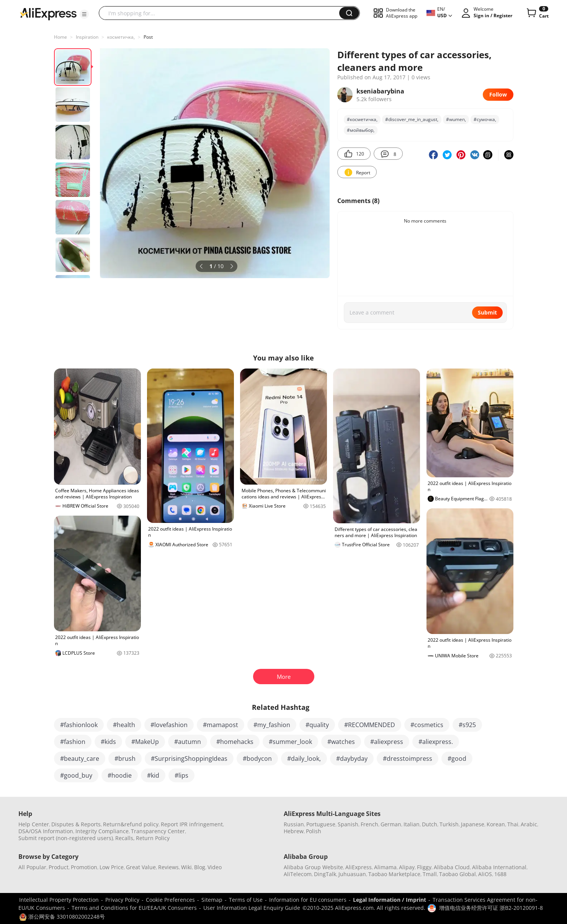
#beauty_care (80, 759)
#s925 (467, 725)
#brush (125, 759)
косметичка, (121, 37)
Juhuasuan (352, 874)
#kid (153, 775)
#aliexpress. (436, 742)
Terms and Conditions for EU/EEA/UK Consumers (134, 908)
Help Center (34, 824)
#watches (341, 742)
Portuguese (321, 824)
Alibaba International (499, 867)
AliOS (485, 874)
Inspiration (87, 37)
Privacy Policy (122, 900)
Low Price (112, 867)
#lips (181, 775)
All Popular (32, 867)
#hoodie (120, 775)
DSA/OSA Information (46, 831)
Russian (294, 824)
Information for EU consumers (308, 900)
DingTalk (325, 874)
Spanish (348, 824)
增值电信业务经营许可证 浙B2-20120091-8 (491, 908)
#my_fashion (272, 725)
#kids (108, 742)
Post (148, 37)
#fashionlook (79, 725)
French (369, 824)
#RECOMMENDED (370, 725)
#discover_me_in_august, (412, 119)
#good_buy (76, 775)
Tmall (430, 874)
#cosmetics (427, 725)
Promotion (84, 867)
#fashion (73, 742)
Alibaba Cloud (452, 867)
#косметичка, (362, 119)
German (391, 824)
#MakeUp (145, 742)
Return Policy (153, 838)
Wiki (186, 867)
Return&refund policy (131, 824)
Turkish (449, 824)
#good (457, 759)
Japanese (473, 824)
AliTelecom (298, 874)
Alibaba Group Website (313, 867)
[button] (84, 14)
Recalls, (125, 838)
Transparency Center (158, 831)
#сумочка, (485, 119)
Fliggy (424, 867)
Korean (496, 824)
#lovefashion (169, 725)
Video (215, 867)
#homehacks (235, 742)
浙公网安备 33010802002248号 (62, 917)
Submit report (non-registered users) (66, 838)
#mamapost (221, 725)
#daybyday (352, 759)
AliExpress (359, 867)
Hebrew (294, 831)
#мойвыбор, (361, 130)
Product (59, 867)
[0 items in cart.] (537, 13)
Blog (200, 867)
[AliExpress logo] (48, 13)
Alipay (407, 867)
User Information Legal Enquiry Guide (252, 908)
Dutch (430, 824)
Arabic (529, 824)
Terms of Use (246, 900)
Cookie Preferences (170, 900)
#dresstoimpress (408, 759)
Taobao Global (458, 874)
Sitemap (212, 900)
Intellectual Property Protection (59, 900)
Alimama (385, 867)
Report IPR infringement (192, 824)
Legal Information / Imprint (390, 900)
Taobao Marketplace (394, 874)
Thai (513, 824)
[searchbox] (222, 13)
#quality (317, 725)
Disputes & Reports (76, 824)
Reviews (168, 867)
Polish (314, 831)
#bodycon (257, 759)
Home (60, 37)
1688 (500, 874)
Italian (412, 824)
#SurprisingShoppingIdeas (189, 759)
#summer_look (290, 742)
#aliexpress (387, 742)
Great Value (141, 867)
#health (124, 725)
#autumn (188, 742)
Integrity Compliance (102, 831)
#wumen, (456, 119)
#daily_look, (304, 759)
